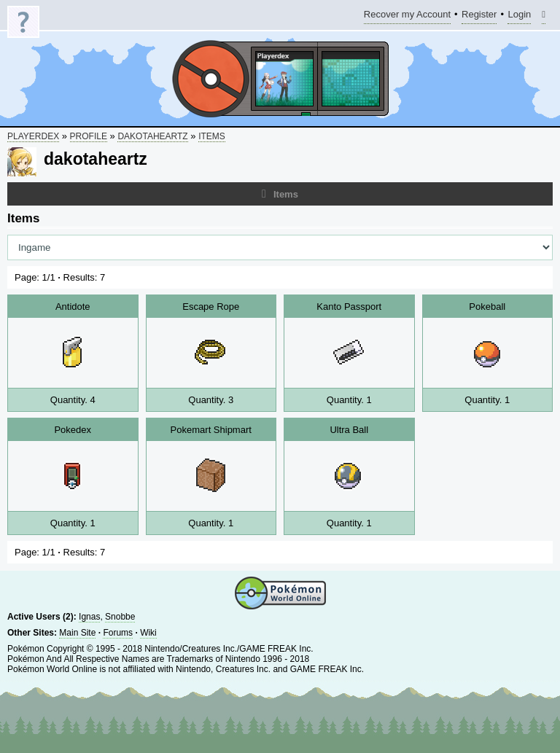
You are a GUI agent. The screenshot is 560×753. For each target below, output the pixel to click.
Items (212, 136)
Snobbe (120, 617)
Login (519, 16)
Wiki (148, 633)
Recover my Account (407, 16)
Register (479, 16)
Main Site (77, 633)
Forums (118, 633)
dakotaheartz (152, 136)
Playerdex (33, 136)
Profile (89, 136)
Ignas (89, 617)
